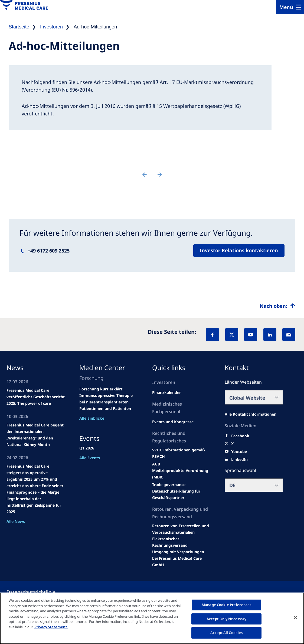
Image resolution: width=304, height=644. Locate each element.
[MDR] (181, 474)
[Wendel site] (173, 422)
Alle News (16, 521)
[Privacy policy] (37, 592)
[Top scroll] (277, 306)
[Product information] (181, 529)
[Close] (295, 618)
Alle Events (90, 458)
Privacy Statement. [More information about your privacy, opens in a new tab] (51, 627)
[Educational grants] (156, 464)
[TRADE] (181, 494)
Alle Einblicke (92, 418)
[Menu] (290, 7)
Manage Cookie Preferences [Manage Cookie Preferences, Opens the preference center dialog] (226, 605)
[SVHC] (169, 485)
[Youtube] (239, 452)
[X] (232, 335)
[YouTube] (251, 335)
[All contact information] (251, 414)
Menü (286, 7)
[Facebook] (213, 335)
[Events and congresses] (181, 453)
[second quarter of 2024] (166, 393)
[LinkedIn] (270, 335)
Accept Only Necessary (227, 619)
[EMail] (289, 335)
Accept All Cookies (226, 633)
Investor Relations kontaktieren (239, 250)
